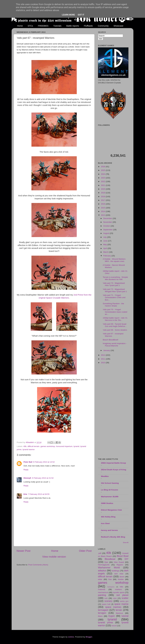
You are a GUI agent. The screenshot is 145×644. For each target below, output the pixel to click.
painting (102, 595)
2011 (103, 359)
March (106, 252)
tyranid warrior (29, 449)
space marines (113, 607)
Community (103, 26)
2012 (103, 355)
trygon (112, 616)
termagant (103, 610)
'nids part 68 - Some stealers (115, 330)
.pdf (100, 553)
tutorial (125, 616)
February (107, 256)
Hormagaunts (104, 565)
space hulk (106, 604)
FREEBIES (43, 26)
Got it (81, 15)
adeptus (102, 570)
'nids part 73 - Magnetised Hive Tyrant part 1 (114, 284)
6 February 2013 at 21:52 (43, 478)
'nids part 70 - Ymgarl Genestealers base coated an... (115, 312)
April (105, 248)
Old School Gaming (110, 483)
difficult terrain (34, 446)
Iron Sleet (105, 523)
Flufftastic (88, 26)
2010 (103, 363)
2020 (103, 189)
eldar (100, 579)
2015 (103, 208)
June (106, 241)
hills (121, 587)
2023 (103, 178)
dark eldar (119, 574)
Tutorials (57, 26)
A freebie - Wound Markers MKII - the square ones (114, 260)
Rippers (120, 565)
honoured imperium (64, 446)
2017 (103, 200)
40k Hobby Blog (108, 517)
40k (25, 446)
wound (114, 626)
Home (20, 26)
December (108, 218)
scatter (125, 598)
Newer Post (24, 551)
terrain (119, 610)
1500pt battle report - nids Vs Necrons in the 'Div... (115, 319)
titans (100, 616)
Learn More (68, 15)
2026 (103, 167)
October (107, 226)
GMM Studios (107, 503)
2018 (103, 197)
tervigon (102, 613)
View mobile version (54, 557)
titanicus (120, 613)
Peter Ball (28, 462)
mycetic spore (119, 592)
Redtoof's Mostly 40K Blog (113, 537)
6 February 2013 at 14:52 (44, 462)
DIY (127, 559)
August (106, 233)
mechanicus (103, 592)
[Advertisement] (113, 411)
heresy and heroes (109, 530)
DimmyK (27, 478)
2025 (103, 170)
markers (118, 589)
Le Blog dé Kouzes (110, 490)
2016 (103, 204)
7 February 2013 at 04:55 (39, 494)
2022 (103, 181)
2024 (103, 174)
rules (115, 598)
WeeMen (105, 476)
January (107, 350)
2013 (103, 215)
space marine (121, 604)
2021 (103, 185)
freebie (121, 579)
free (110, 579)
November (108, 222)
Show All (126, 543)
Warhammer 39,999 (110, 497)
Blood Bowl (123, 556)
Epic (106, 562)
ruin (106, 598)
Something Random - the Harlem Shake (113, 305)
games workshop (48, 446)
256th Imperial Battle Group (113, 463)
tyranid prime (105, 622)
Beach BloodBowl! (111, 340)
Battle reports (73, 26)
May (105, 244)
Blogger (89, 637)
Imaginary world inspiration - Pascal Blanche (115, 345)
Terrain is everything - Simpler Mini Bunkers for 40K (115, 278)
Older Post (85, 551)
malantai (102, 589)
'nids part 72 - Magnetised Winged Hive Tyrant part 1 (115, 290)
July (105, 237)
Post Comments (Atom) (38, 565)
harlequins (111, 587)
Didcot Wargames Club (111, 510)
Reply (26, 470)
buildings (115, 571)
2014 (103, 211)
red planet (122, 595)
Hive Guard (119, 562)
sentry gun (124, 601)
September (108, 230)
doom (122, 577)
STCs (30, 26)
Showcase (118, 26)
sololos (71, 637)
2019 (103, 193)
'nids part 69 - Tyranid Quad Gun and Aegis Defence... (115, 325)
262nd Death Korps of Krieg (114, 470)
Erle (25, 494)
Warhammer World (109, 567)
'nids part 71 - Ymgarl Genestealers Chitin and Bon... (114, 297)
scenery (108, 601)
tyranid (76, 446)
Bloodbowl (110, 559)
